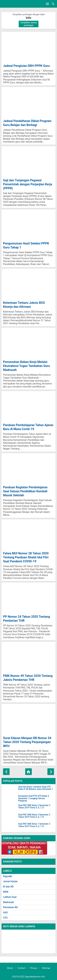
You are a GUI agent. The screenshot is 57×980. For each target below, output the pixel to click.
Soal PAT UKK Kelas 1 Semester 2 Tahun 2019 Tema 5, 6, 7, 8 (34, 825)
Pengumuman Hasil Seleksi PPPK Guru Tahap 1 (26, 245)
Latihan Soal (10, 897)
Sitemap (46, 968)
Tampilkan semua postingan (29, 24)
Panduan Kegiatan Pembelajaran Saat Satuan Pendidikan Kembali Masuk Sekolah (25, 491)
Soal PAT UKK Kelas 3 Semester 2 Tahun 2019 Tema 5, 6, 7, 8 (34, 816)
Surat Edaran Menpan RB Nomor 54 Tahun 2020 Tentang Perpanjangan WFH (27, 742)
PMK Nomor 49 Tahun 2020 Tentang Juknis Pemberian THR (28, 678)
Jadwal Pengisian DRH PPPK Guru (26, 66)
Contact (21, 968)
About (10, 968)
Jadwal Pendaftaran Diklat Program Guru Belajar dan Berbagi (27, 123)
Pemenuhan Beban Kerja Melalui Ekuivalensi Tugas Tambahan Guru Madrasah (27, 366)
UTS (5, 918)
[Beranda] (28, 772)
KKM (6, 892)
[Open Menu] (47, 4)
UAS (5, 912)
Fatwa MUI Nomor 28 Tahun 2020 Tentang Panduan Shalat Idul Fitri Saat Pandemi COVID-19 (26, 557)
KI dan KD (8, 887)
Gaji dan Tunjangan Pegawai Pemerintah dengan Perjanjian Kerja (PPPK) (28, 184)
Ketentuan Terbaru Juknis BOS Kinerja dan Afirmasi (24, 305)
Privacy (34, 968)
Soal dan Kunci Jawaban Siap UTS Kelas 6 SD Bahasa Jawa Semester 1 (36, 788)
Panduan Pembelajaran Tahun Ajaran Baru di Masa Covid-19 (28, 427)
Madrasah (8, 902)
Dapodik (8, 876)
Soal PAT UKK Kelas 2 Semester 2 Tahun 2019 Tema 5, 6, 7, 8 (34, 806)
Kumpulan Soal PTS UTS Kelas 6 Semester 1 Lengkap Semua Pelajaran (34, 798)
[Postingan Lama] (51, 772)
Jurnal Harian (10, 881)
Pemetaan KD (10, 907)
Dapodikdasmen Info (35, 977)
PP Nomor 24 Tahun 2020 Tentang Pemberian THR (27, 619)
